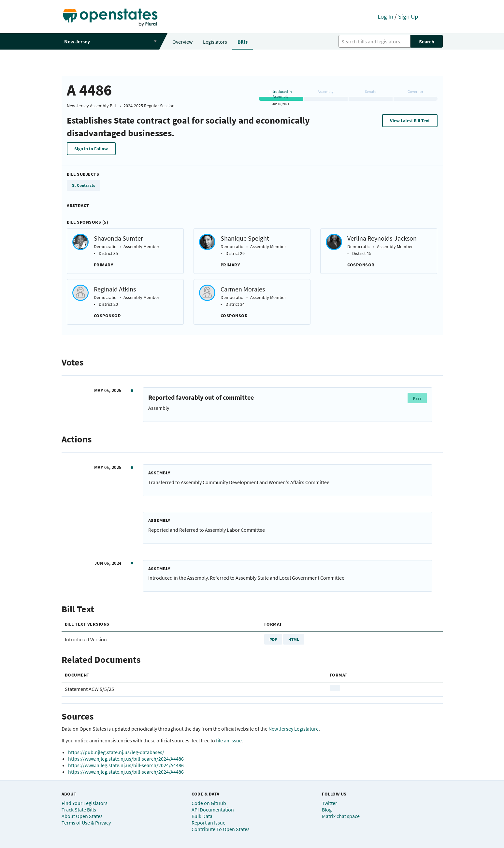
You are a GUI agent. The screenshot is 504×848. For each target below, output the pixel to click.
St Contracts (84, 185)
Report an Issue (209, 823)
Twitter (330, 803)
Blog (327, 810)
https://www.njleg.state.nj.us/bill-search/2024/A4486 (126, 759)
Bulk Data (202, 816)
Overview (182, 42)
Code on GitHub (209, 803)
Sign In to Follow (91, 149)
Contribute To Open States (221, 829)
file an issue (229, 740)
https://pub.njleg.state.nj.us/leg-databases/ (116, 752)
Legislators (215, 42)
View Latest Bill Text (410, 121)
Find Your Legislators (85, 803)
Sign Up (408, 16)
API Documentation (213, 810)
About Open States (82, 816)
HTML (294, 639)
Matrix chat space (341, 816)
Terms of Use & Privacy (86, 823)
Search (427, 41)
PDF (273, 639)
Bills (243, 42)
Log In (385, 16)
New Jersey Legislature (294, 729)
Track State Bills (79, 810)
